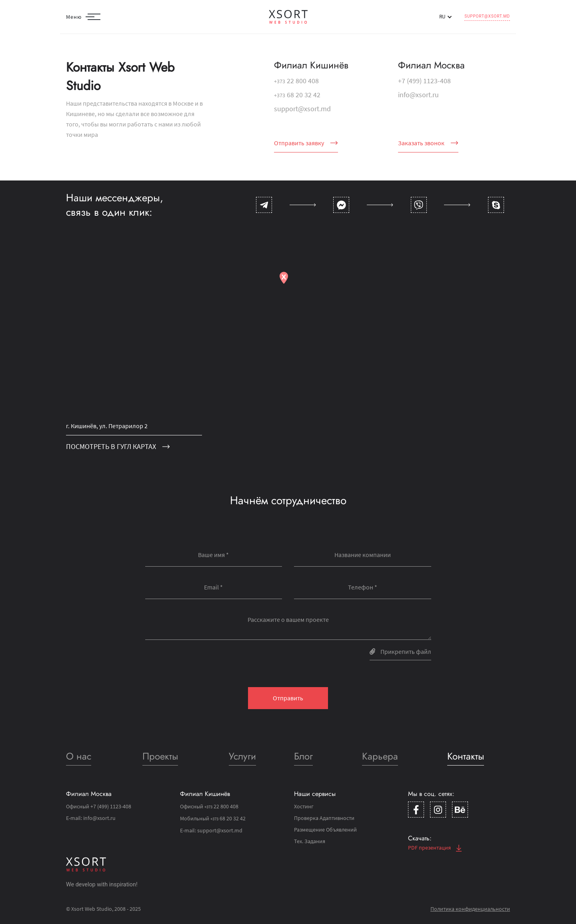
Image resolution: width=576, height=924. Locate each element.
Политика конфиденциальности (470, 909)
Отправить (288, 698)
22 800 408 (296, 81)
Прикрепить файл (400, 651)
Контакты (466, 756)
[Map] (288, 349)
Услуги (242, 756)
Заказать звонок (428, 143)
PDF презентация (435, 848)
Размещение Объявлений (325, 830)
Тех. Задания (310, 841)
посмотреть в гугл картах (118, 446)
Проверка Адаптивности (324, 818)
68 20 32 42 (297, 95)
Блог (303, 756)
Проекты (160, 756)
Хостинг (304, 806)
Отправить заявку (306, 143)
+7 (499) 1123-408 (424, 81)
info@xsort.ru (418, 95)
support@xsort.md (487, 16)
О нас (79, 756)
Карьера (380, 756)
